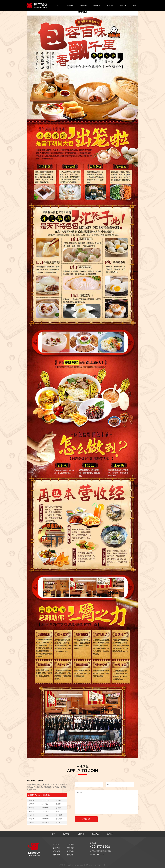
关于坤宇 (70, 6)
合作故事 (70, 855)
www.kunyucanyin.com (74, 865)
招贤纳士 (110, 6)
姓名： (79, 784)
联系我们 (123, 6)
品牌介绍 (56, 851)
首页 (58, 6)
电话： (110, 784)
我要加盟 (86, 819)
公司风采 (70, 844)
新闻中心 (83, 6)
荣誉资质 (70, 848)
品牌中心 (66, 834)
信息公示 (137, 6)
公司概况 (56, 844)
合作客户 (97, 6)
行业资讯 (70, 851)
